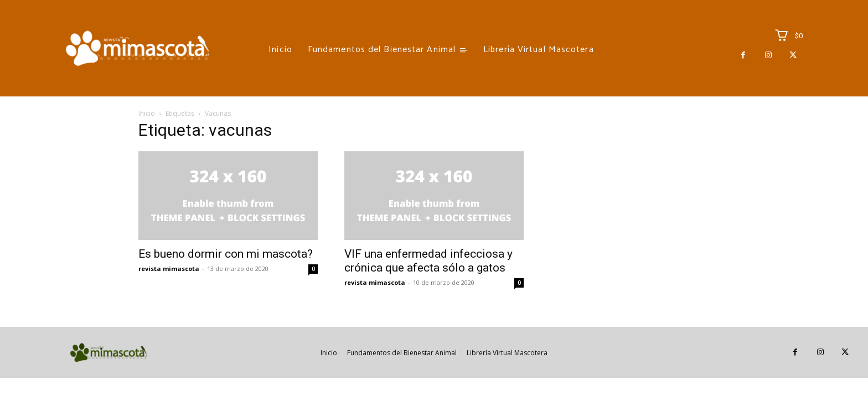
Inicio (147, 113)
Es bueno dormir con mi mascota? (226, 254)
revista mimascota (169, 268)
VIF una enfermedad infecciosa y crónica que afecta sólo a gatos (428, 261)
